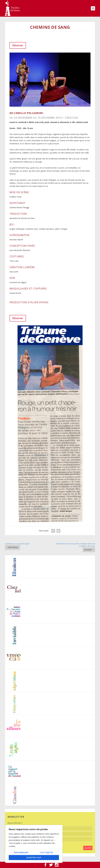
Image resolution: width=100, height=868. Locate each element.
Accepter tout (34, 858)
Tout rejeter (46, 852)
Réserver (18, 45)
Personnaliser (21, 852)
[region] (34, 844)
